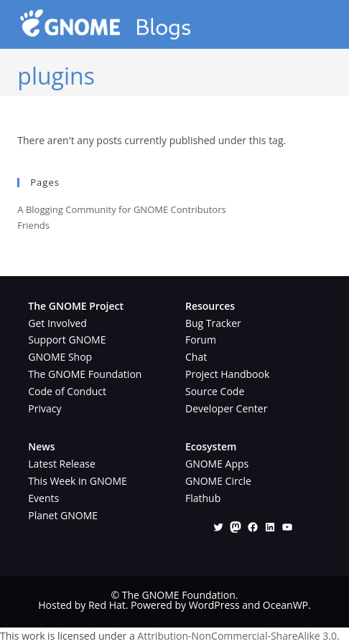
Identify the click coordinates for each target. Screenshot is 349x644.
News (41, 446)
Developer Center (226, 408)
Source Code (215, 391)
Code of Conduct (67, 391)
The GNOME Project (76, 306)
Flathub (203, 498)
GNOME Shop (60, 357)
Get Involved (57, 323)
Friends (33, 225)
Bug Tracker (213, 323)
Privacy (45, 408)
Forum (201, 340)
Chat (196, 357)
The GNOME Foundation (85, 374)
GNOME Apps (217, 464)
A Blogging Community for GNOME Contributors (121, 209)
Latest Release (61, 464)
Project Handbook (227, 374)
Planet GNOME (63, 515)
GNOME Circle (218, 481)
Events (43, 498)
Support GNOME (67, 340)
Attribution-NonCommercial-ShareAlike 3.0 (237, 636)
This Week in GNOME (78, 481)
